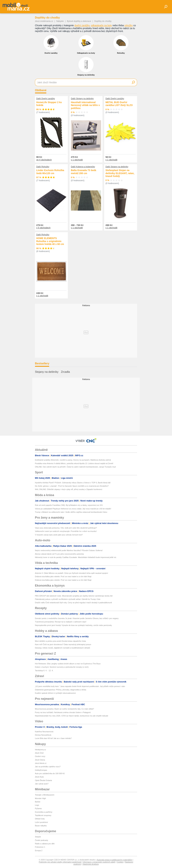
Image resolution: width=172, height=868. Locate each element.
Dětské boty (40, 819)
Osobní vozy (40, 756)
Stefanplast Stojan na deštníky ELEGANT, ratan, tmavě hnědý (120, 173)
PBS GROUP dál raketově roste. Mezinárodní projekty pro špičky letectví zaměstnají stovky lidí (74, 596)
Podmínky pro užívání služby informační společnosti (60, 862)
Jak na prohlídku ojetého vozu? (48, 767)
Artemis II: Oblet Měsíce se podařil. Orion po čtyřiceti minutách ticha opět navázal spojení (71, 573)
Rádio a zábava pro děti (45, 844)
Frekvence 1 (40, 847)
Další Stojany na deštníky (82, 99)
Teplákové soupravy (43, 815)
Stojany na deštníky (47, 372)
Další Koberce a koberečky (83, 167)
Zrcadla (65, 372)
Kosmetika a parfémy (44, 812)
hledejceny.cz (40, 750)
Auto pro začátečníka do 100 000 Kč (50, 773)
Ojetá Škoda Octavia (43, 780)
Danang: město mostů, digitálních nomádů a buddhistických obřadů (62, 648)
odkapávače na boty (101, 25)
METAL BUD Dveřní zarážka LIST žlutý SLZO (119, 104)
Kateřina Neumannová (44, 732)
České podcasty (41, 840)
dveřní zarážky (82, 25)
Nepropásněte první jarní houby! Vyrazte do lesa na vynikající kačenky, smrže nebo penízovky (73, 625)
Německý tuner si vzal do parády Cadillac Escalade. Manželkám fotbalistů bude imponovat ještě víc (76, 557)
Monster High (40, 798)
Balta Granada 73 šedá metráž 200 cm (83, 172)
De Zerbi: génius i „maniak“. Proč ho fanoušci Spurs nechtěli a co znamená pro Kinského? (72, 486)
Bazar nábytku (41, 826)
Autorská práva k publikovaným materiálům (115, 860)
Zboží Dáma (40, 760)
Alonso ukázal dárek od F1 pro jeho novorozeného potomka (59, 554)
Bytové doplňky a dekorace (79, 21)
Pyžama (38, 808)
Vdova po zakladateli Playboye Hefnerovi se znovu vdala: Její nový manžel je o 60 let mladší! (73, 509)
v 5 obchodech (43, 228)
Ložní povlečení (41, 822)
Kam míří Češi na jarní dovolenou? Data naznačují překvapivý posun (63, 644)
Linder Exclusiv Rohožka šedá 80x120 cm (50, 172)
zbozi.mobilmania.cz (44, 21)
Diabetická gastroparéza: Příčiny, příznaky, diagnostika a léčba (61, 690)
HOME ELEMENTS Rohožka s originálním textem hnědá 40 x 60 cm (50, 241)
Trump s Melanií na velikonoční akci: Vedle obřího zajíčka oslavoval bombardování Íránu (71, 512)
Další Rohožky (43, 167)
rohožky (129, 25)
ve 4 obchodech (44, 160)
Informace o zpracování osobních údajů (99, 862)
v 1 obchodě (77, 160)
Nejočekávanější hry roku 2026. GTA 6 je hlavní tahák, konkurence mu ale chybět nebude (72, 716)
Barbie (38, 802)
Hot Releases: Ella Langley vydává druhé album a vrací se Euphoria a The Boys (68, 664)
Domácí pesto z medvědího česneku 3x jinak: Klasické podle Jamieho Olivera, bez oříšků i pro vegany (77, 618)
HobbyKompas (41, 770)
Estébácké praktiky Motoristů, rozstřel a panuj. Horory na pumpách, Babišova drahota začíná (73, 460)
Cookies (120, 862)
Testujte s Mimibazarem (45, 795)
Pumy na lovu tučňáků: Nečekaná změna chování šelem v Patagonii (63, 712)
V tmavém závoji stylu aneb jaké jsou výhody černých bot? (59, 535)
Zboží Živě (39, 753)
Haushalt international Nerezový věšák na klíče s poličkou (85, 105)
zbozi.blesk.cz (41, 763)
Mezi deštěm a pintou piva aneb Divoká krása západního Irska (60, 641)
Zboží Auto (39, 777)
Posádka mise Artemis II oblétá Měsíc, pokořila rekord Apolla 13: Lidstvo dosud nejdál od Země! (74, 463)
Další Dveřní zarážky (46, 99)
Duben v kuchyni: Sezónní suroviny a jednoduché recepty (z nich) (62, 667)
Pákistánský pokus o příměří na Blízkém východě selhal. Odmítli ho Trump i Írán (68, 599)
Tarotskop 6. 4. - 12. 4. (44, 671)
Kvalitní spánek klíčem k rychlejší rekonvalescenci (55, 693)
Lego (37, 805)
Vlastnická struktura (91, 864)
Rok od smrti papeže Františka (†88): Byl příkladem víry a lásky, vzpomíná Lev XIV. (69, 505)
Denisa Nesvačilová (43, 735)
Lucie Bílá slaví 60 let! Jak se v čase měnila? (53, 738)
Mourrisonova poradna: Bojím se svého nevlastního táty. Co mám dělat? (64, 709)
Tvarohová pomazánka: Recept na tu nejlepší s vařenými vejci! (61, 622)
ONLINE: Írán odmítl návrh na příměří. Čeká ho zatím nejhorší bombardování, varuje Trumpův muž (75, 467)
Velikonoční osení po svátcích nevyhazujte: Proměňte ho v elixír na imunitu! (66, 531)
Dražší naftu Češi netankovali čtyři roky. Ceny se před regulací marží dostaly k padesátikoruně (73, 603)
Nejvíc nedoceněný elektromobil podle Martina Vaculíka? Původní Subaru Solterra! (69, 550)
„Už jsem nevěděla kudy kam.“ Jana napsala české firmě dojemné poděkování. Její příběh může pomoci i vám (80, 686)
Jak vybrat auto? (42, 784)
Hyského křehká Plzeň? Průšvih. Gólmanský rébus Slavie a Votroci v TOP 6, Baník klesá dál (73, 483)
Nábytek (60, 21)
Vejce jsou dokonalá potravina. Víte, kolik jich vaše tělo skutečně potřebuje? (66, 528)
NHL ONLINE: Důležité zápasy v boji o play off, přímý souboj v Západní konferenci (69, 489)
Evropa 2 (39, 851)
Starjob (38, 837)
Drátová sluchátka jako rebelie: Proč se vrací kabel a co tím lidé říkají (63, 576)
